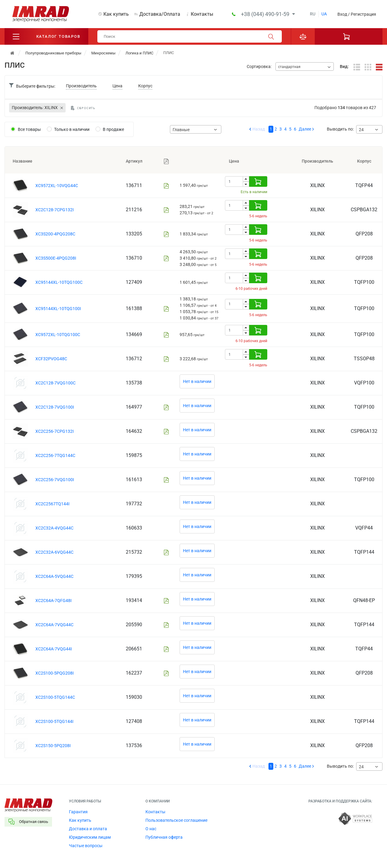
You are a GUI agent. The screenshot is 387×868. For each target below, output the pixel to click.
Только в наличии (72, 129)
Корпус (145, 86)
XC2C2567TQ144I (52, 504)
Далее (305, 129)
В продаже (113, 129)
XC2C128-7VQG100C (55, 383)
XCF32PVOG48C (51, 359)
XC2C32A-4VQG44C (54, 528)
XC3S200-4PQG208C (55, 234)
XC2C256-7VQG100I (55, 480)
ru (313, 14)
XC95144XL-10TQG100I (58, 309)
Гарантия (78, 812)
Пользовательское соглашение (176, 820)
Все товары (29, 129)
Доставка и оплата (88, 829)
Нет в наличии (197, 381)
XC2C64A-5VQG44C (54, 576)
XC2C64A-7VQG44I (54, 649)
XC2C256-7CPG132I (55, 431)
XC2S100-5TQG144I (54, 721)
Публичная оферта (164, 837)
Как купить (116, 14)
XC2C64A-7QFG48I (54, 601)
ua (324, 14)
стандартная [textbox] (289, 67)
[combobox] (305, 66)
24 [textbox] (361, 130)
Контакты (202, 14)
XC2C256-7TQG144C (55, 455)
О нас (151, 829)
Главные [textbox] (181, 130)
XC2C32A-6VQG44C (54, 552)
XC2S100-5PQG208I (55, 673)
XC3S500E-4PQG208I (56, 258)
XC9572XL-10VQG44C (57, 186)
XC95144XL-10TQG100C (59, 282)
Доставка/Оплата (160, 14)
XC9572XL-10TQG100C (58, 335)
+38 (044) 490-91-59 (266, 14)
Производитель (81, 86)
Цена (117, 86)
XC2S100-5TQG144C (55, 697)
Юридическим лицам (90, 837)
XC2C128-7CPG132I (55, 210)
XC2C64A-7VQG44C (54, 625)
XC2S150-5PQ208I (53, 746)
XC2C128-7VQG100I (55, 407)
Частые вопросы (86, 846)
